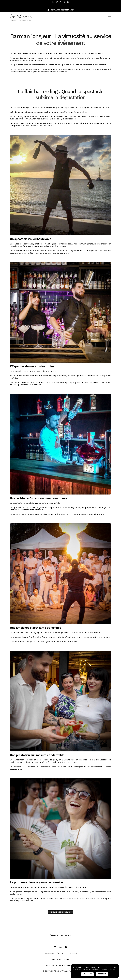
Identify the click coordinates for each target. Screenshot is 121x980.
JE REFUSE (102, 974)
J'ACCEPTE (87, 974)
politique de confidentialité (103, 969)
